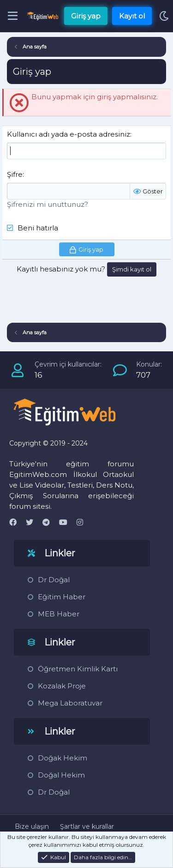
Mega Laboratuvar (70, 703)
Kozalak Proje (62, 686)
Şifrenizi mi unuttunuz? (48, 204)
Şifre (15, 174)
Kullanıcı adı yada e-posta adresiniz (69, 134)
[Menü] (13, 16)
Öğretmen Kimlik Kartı (78, 669)
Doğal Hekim (61, 775)
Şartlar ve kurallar (87, 826)
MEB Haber (59, 614)
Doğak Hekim (63, 758)
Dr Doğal (54, 580)
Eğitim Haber (62, 597)
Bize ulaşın (32, 826)
